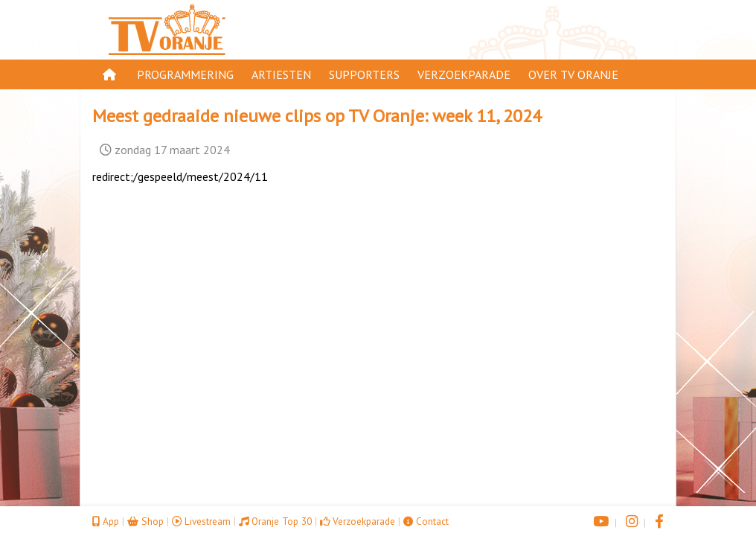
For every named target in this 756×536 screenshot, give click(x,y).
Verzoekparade (464, 74)
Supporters (364, 74)
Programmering (185, 74)
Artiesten (281, 74)
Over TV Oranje (573, 74)
